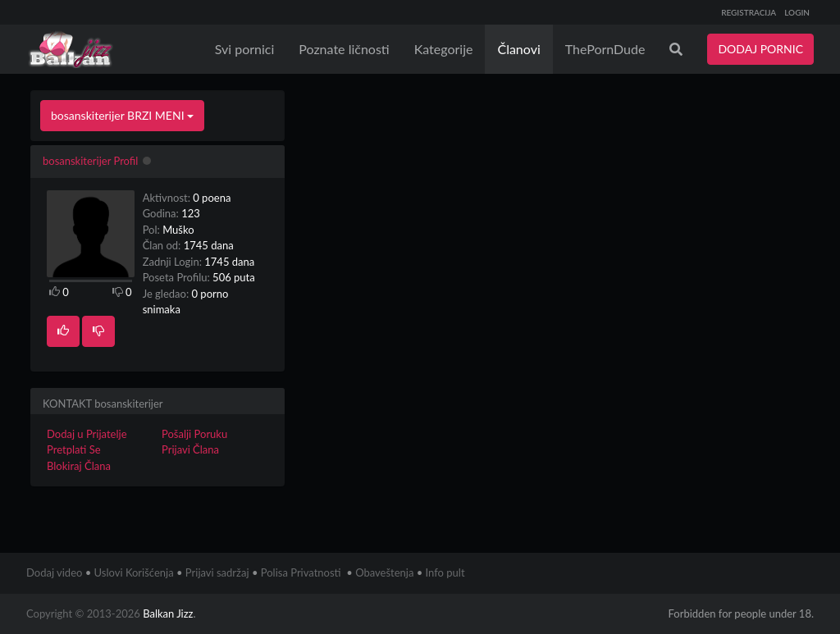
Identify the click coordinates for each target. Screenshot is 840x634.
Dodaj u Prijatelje (87, 434)
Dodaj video (54, 572)
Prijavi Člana (190, 449)
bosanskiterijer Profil (90, 161)
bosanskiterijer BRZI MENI (122, 115)
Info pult (445, 572)
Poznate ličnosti (344, 49)
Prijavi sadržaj (217, 572)
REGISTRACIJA (749, 12)
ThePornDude (605, 49)
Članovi (518, 49)
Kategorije (444, 49)
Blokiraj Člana (79, 466)
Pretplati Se (74, 449)
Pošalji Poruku (194, 434)
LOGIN (797, 12)
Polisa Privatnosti (301, 572)
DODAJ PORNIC (760, 49)
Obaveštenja (384, 572)
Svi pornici (245, 49)
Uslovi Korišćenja (134, 572)
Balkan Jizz (168, 613)
